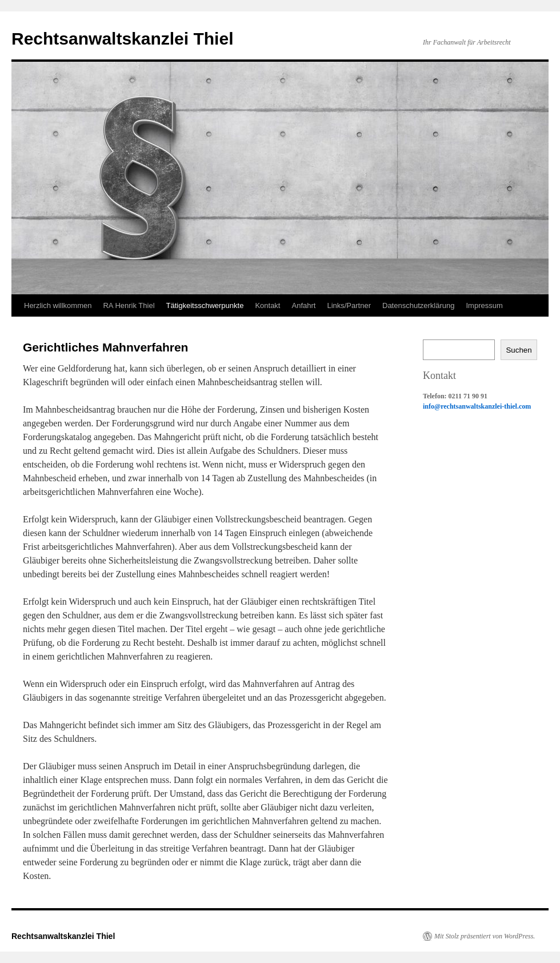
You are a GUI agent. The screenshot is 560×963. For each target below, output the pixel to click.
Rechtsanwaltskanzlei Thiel (122, 39)
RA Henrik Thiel (129, 305)
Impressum (484, 305)
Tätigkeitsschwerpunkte (205, 305)
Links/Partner (349, 305)
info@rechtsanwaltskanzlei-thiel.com (477, 406)
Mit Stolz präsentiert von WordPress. (485, 936)
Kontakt (267, 305)
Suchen (519, 350)
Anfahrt (303, 305)
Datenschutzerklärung (418, 305)
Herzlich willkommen (58, 305)
